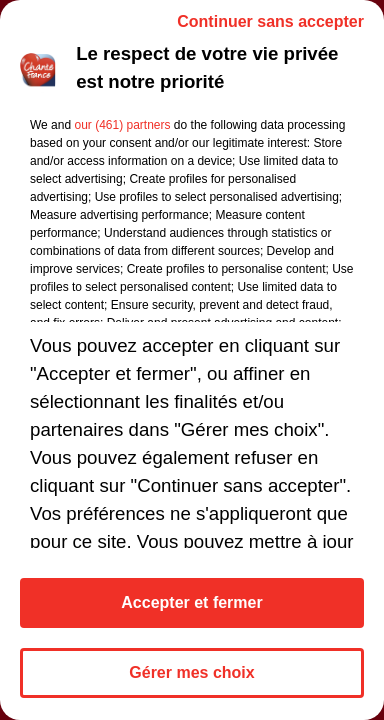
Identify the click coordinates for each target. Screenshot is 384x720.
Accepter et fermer (191, 602)
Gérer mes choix (191, 672)
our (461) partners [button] (122, 125)
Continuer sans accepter (270, 21)
